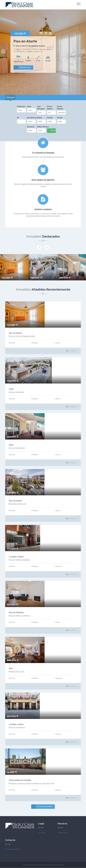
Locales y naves (16, 557)
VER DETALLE (22, 67)
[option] (43, 52)
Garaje (60, 118)
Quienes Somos (63, 833)
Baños (40, 118)
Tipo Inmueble (41, 108)
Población (21, 107)
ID (18, 118)
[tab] (11, 98)
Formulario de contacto (12, 849)
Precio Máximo (60, 108)
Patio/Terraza (41, 127)
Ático (11, 445)
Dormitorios (31, 118)
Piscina (50, 118)
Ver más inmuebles (42, 807)
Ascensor (31, 127)
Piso (11, 668)
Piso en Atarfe (15, 333)
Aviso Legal (42, 833)
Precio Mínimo (50, 108)
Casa (11, 389)
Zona (29, 107)
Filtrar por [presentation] (11, 97)
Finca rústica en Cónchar (20, 780)
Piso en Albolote (16, 613)
